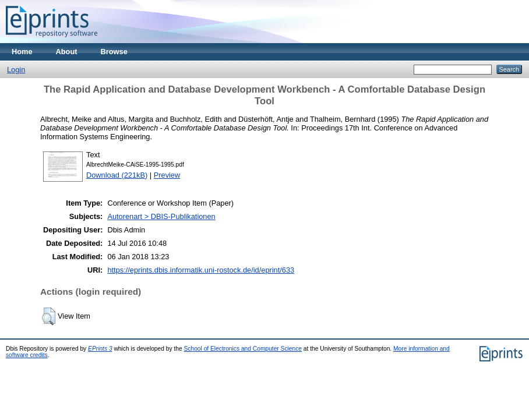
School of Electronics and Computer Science (243, 349)
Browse (114, 52)
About (67, 52)
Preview (167, 175)
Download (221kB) (117, 175)
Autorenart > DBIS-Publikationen (161, 216)
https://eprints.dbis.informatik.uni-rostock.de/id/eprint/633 (201, 270)
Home (22, 52)
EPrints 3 (100, 349)
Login (16, 70)
